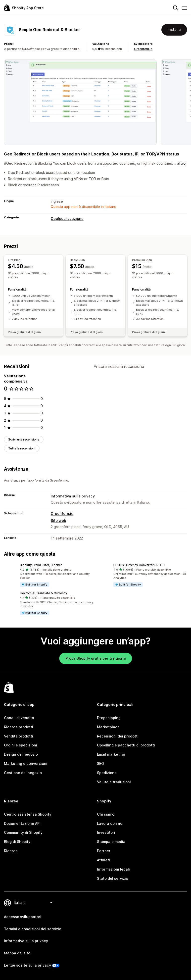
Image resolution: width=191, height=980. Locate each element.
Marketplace (108, 727)
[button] (49, 575)
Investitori (106, 832)
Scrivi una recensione (24, 439)
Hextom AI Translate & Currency (44, 593)
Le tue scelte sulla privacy (27, 965)
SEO (100, 763)
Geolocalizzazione (67, 219)
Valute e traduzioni (114, 782)
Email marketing (111, 754)
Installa (174, 29)
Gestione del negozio (23, 773)
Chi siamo (106, 814)
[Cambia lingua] (33, 903)
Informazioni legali (113, 869)
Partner (104, 851)
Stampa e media (111, 842)
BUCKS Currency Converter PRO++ (139, 565)
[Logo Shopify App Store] (24, 8)
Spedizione (107, 773)
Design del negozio (21, 754)
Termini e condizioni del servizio (33, 929)
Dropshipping (109, 718)
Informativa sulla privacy (73, 496)
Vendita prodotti (19, 736)
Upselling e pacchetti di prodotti (126, 745)
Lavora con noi (110, 823)
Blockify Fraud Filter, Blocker (41, 565)
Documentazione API (22, 823)
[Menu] (185, 8)
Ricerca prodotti (19, 727)
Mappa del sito (17, 953)
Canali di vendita (19, 718)
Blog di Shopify (17, 842)
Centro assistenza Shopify (28, 814)
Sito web (58, 520)
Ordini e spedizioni (21, 745)
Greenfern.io (143, 49)
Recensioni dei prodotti (118, 736)
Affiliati (103, 860)
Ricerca (11, 851)
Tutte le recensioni (22, 448)
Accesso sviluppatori (23, 917)
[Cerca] (176, 8)
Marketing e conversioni (26, 763)
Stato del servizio (113, 878)
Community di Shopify (23, 832)
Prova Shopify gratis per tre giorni (96, 658)
